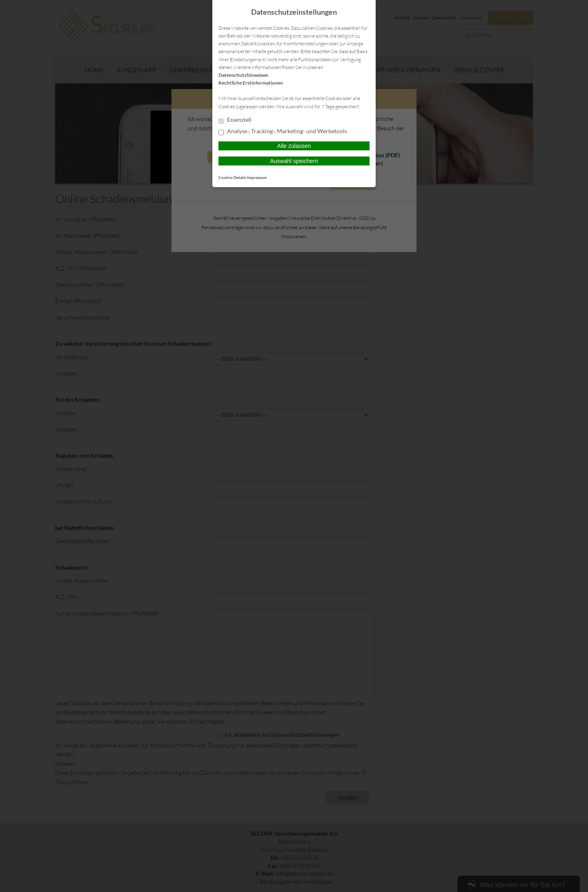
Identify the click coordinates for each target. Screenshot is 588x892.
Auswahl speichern (294, 161)
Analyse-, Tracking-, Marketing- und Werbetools (283, 132)
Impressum (257, 177)
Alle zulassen (294, 146)
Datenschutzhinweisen (243, 75)
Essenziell (235, 120)
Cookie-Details (232, 177)
